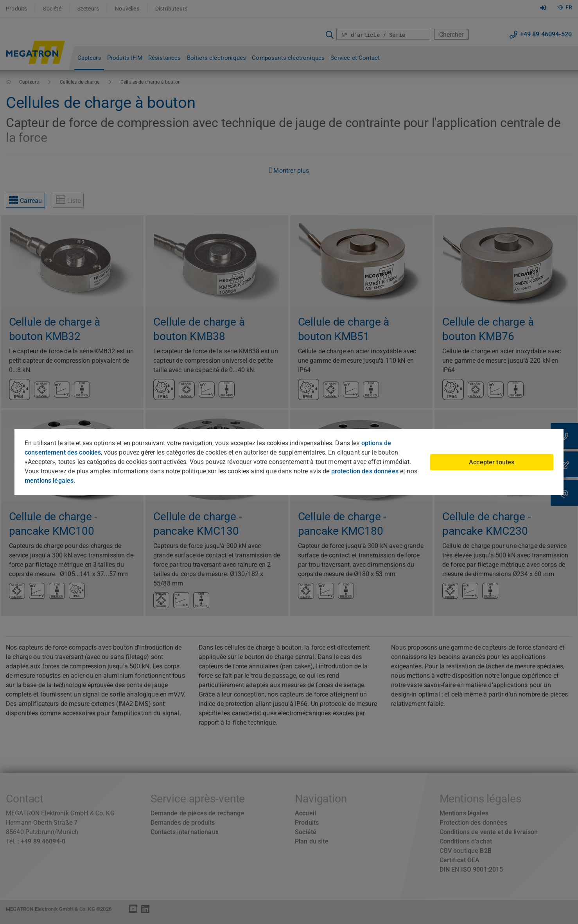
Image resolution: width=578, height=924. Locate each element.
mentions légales (49, 481)
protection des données (365, 471)
